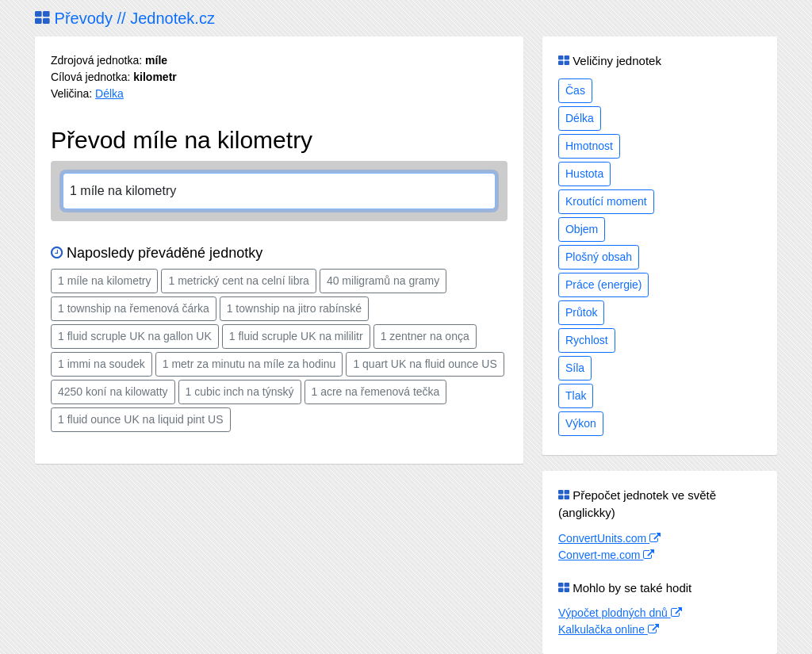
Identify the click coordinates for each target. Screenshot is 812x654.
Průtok (581, 312)
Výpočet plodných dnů (620, 613)
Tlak (576, 396)
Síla (575, 368)
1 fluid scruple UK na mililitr (296, 336)
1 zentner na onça (425, 336)
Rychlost (587, 340)
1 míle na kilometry (104, 281)
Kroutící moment (606, 201)
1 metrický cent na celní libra (238, 281)
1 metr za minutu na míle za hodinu (249, 364)
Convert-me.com (606, 555)
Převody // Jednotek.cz (125, 18)
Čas (575, 90)
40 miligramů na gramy (383, 281)
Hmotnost (589, 146)
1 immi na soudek (101, 364)
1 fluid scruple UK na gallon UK (135, 336)
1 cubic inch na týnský (240, 392)
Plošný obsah (599, 257)
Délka (109, 94)
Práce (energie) (604, 285)
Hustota (584, 174)
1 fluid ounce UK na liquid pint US (141, 419)
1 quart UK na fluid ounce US (425, 364)
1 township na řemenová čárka (134, 308)
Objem (582, 229)
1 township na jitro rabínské (294, 308)
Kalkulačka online (609, 629)
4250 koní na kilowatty (113, 392)
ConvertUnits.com (609, 538)
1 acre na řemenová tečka (376, 392)
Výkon (581, 423)
